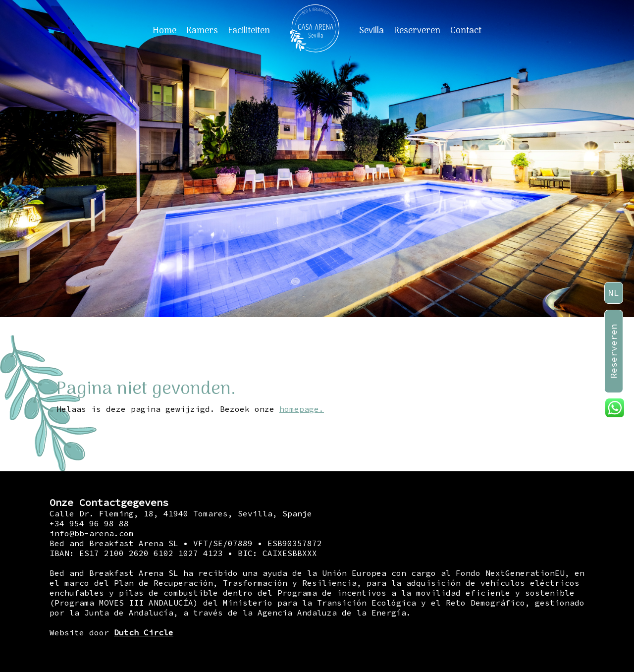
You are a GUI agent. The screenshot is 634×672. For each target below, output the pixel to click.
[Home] (315, 31)
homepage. (302, 409)
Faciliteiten (249, 31)
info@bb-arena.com (92, 533)
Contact (466, 31)
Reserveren (417, 31)
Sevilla (371, 31)
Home (164, 31)
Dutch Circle (144, 632)
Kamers (202, 31)
